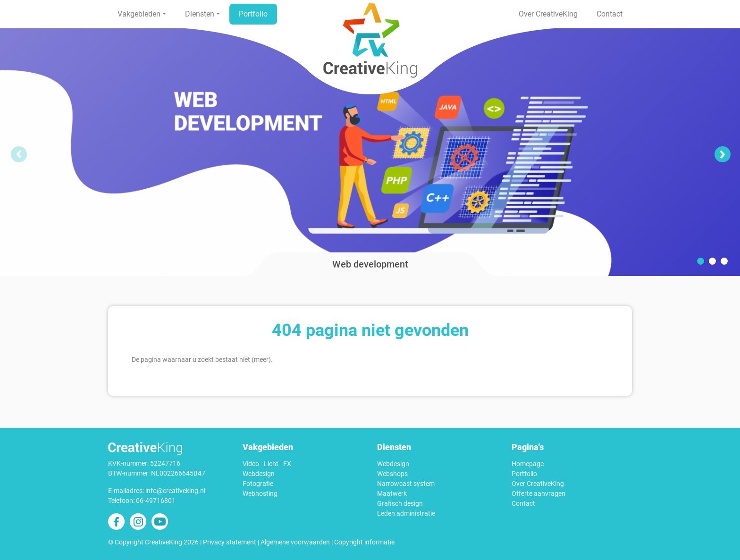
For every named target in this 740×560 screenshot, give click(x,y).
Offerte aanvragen (538, 493)
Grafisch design (400, 503)
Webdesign (259, 474)
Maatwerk (392, 493)
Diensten (200, 14)
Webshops (392, 474)
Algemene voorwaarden (295, 542)
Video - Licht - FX (267, 464)
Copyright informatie (364, 542)
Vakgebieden (139, 14)
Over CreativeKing (548, 14)
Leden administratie (406, 513)
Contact (610, 14)
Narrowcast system (406, 484)
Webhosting (260, 493)
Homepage (528, 464)
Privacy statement (230, 542)
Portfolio (253, 14)
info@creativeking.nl (175, 491)
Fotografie (258, 484)
